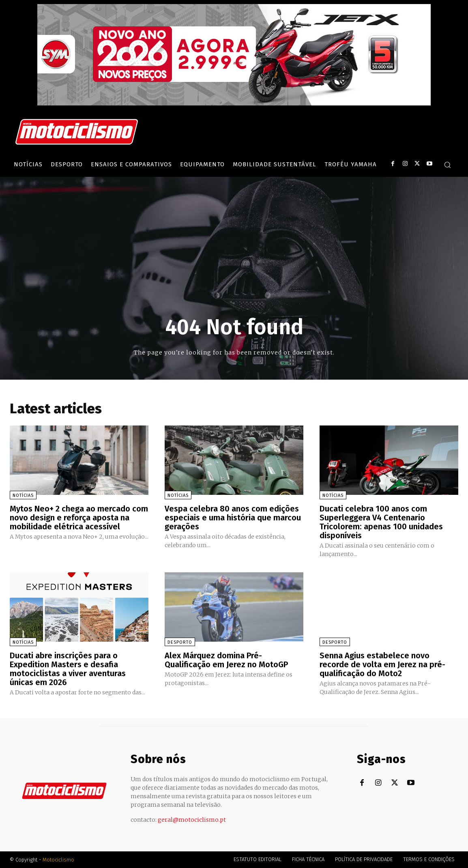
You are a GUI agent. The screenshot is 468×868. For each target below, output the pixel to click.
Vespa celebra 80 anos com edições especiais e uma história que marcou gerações (233, 518)
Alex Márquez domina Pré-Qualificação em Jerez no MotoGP (226, 660)
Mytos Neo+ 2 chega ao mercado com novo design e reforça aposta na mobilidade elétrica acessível (79, 518)
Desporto (180, 642)
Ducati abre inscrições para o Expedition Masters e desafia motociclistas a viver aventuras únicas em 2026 (68, 669)
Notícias (23, 495)
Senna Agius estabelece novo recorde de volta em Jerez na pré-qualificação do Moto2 (382, 664)
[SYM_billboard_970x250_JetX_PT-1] (234, 103)
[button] (447, 165)
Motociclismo (58, 860)
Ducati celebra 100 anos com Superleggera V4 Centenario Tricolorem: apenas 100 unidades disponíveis (381, 522)
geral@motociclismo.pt (192, 820)
